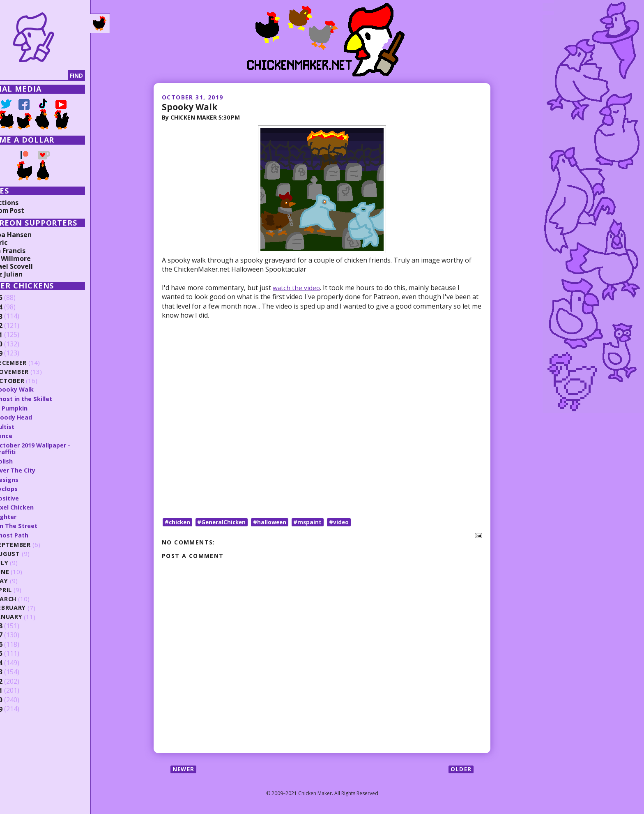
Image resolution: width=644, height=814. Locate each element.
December (35, 363)
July (26, 561)
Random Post (28, 210)
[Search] (49, 76)
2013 (19, 671)
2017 (19, 634)
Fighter (30, 515)
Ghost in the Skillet (48, 399)
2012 (19, 680)
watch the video (297, 288)
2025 (19, 298)
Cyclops (31, 487)
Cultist (29, 426)
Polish (28, 460)
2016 (19, 643)
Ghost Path (36, 533)
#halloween (274, 522)
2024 (19, 307)
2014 (19, 661)
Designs (31, 478)
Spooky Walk (191, 106)
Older (461, 769)
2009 (19, 708)
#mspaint (313, 522)
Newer (184, 769)
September (37, 543)
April (27, 588)
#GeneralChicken (224, 522)
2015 (19, 652)
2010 (19, 698)
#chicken (178, 522)
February (35, 606)
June (26, 570)
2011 (19, 689)
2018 (19, 624)
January (33, 615)
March (30, 597)
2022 (19, 326)
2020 (19, 344)
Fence (27, 435)
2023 (19, 316)
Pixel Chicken (38, 506)
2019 (19, 353)
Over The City (40, 469)
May (25, 579)
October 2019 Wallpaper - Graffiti (59, 448)
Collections (25, 203)
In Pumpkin (35, 408)
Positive (31, 497)
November (36, 372)
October (34, 381)
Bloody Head (38, 417)
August (32, 552)
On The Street (40, 524)
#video (345, 522)
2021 (19, 335)
